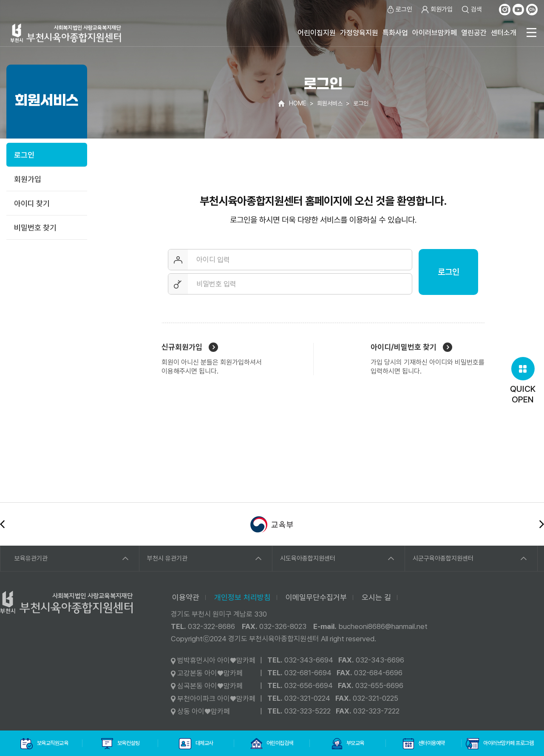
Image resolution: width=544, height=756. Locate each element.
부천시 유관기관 (167, 558)
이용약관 (186, 597)
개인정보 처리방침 (242, 597)
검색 (472, 10)
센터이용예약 (424, 744)
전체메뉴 (531, 33)
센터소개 (504, 33)
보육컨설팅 (120, 744)
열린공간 (474, 33)
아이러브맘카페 (435, 33)
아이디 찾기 (32, 203)
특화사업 (395, 33)
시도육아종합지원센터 (308, 558)
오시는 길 (376, 597)
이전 (2, 524)
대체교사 (196, 744)
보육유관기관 (31, 558)
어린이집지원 (317, 33)
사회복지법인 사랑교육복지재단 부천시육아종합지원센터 (66, 33)
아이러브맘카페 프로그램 (500, 744)
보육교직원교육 (44, 744)
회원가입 (437, 10)
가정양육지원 (359, 33)
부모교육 (348, 744)
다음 (542, 524)
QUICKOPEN (523, 381)
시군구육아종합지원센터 (443, 558)
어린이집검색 (272, 744)
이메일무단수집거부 (316, 597)
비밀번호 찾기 (35, 228)
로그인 (399, 10)
